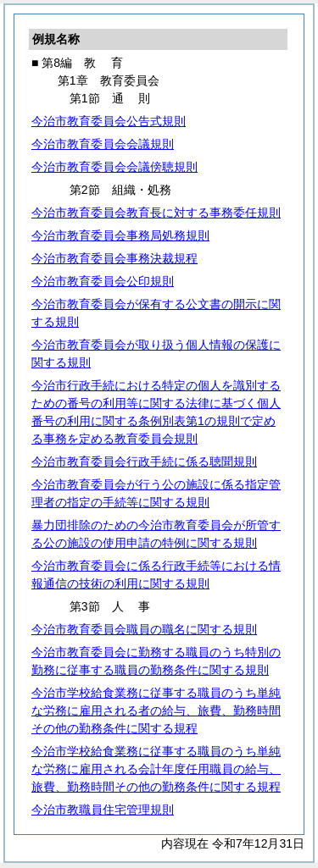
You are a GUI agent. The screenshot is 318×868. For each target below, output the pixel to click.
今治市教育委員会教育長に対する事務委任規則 (156, 213)
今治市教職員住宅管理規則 (103, 810)
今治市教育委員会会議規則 (103, 144)
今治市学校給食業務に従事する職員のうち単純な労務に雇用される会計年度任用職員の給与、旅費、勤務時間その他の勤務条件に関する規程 (156, 769)
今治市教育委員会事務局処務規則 (120, 235)
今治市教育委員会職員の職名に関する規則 (144, 629)
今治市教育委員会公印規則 (103, 281)
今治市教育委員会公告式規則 (109, 121)
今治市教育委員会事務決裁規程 (114, 258)
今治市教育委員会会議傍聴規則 (114, 167)
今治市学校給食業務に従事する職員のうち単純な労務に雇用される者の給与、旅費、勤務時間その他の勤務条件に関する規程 (156, 710)
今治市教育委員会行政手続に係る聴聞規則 (144, 462)
